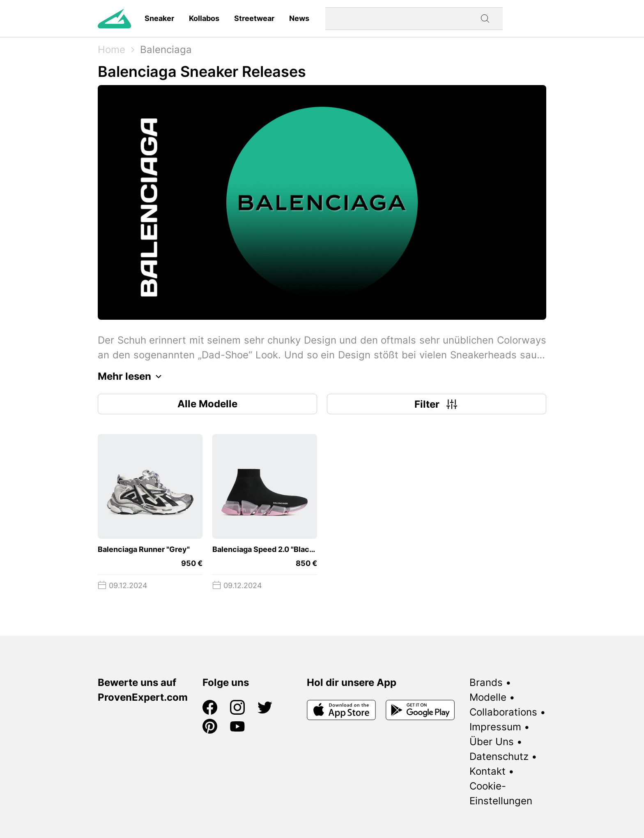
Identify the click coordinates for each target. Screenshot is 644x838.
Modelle (488, 697)
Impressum (495, 727)
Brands (486, 682)
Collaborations (503, 712)
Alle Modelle (207, 404)
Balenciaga (166, 50)
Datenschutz (499, 756)
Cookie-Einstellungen (501, 793)
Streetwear (254, 18)
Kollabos (204, 18)
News (299, 18)
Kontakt (488, 771)
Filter (437, 404)
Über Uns (492, 742)
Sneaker (159, 18)
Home (112, 50)
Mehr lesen (132, 376)
